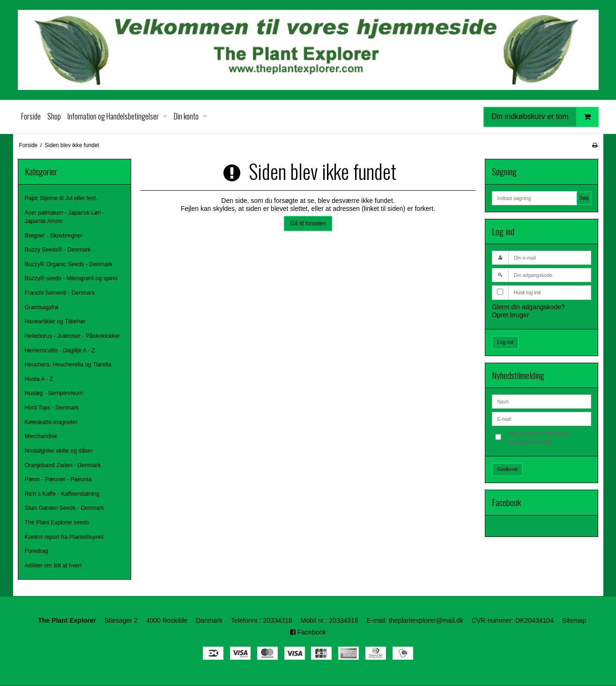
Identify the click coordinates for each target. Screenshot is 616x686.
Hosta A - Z (39, 379)
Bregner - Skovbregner (54, 236)
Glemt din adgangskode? (528, 307)
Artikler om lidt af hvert (53, 566)
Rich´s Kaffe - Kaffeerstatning (62, 494)
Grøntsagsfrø (42, 307)
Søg (584, 198)
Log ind (505, 342)
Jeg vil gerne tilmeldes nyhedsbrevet (549, 437)
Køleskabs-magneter (51, 422)
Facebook (308, 632)
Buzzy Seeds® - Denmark (58, 250)
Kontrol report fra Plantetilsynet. (65, 537)
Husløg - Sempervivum (54, 393)
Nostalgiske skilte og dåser (59, 451)
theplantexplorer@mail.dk (426, 620)
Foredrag (37, 551)
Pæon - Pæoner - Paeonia (58, 479)
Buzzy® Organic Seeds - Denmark (69, 264)
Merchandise (41, 436)
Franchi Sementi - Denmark (60, 293)
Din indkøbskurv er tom (545, 117)
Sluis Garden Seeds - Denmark (65, 508)
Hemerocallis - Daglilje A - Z (60, 350)
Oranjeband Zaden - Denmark (63, 465)
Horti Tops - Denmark (52, 408)
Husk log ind (527, 292)
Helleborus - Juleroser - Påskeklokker (73, 336)
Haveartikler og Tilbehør (55, 321)
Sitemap (574, 620)
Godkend (507, 469)
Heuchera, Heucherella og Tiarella (68, 365)
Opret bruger (510, 315)
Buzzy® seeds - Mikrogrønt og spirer (71, 278)
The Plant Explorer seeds (57, 522)
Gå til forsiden (308, 224)
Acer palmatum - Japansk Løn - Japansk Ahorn (65, 217)
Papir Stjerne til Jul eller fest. (61, 198)
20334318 (277, 620)
